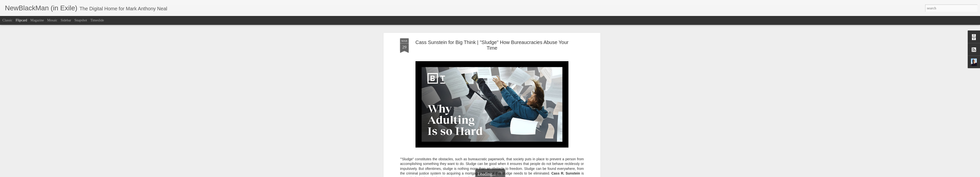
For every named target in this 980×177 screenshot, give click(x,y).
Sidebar (66, 20)
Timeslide (97, 20)
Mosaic (52, 20)
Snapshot (81, 20)
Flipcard (21, 20)
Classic (7, 20)
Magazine (37, 20)
